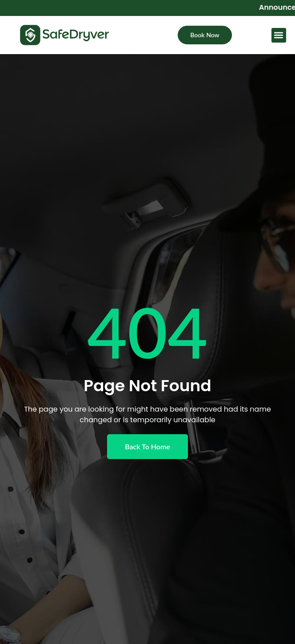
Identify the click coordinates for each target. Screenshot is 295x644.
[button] (279, 36)
